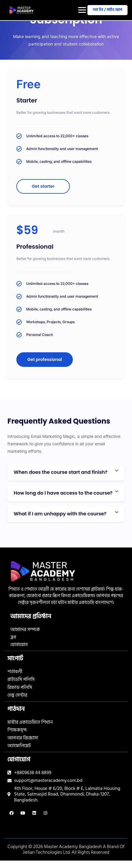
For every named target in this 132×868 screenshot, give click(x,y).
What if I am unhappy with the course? (60, 514)
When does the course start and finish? (61, 472)
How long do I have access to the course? (63, 493)
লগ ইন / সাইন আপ (107, 10)
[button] (66, 472)
